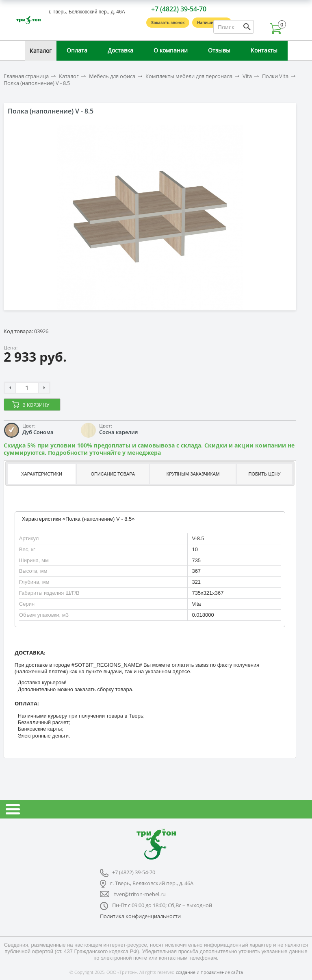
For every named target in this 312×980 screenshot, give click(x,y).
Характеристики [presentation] (42, 474)
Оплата (77, 50)
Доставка (120, 50)
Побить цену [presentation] (265, 474)
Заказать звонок (168, 22)
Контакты (264, 50)
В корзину (36, 405)
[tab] (41, 474)
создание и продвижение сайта (209, 972)
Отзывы (219, 50)
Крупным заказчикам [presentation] (193, 474)
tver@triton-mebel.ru (140, 894)
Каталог (41, 51)
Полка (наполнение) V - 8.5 (37, 83)
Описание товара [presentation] (113, 474)
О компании (171, 50)
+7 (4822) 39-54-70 (179, 9)
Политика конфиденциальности (140, 916)
